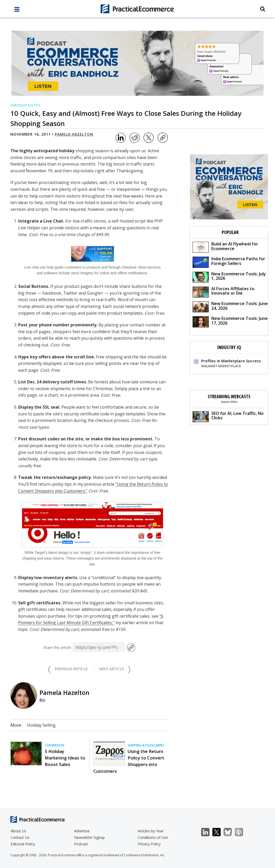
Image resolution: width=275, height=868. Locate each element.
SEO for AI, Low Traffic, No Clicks (228, 416)
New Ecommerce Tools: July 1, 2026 (229, 277)
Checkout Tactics (25, 105)
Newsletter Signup (89, 837)
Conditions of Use (153, 837)
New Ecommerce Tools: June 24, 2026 (230, 306)
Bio (42, 700)
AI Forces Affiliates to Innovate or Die (224, 292)
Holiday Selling (41, 725)
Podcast (81, 844)
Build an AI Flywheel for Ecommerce (225, 247)
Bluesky (230, 832)
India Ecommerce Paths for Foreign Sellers (229, 262)
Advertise (82, 831)
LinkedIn (208, 832)
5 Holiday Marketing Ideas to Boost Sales (65, 758)
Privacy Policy (149, 844)
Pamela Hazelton (74, 134)
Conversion (54, 745)
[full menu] (17, 11)
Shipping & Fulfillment (146, 745)
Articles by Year (151, 831)
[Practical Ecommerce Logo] (138, 9)
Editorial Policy (23, 844)
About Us (18, 831)
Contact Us (20, 837)
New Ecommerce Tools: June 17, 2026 (230, 321)
